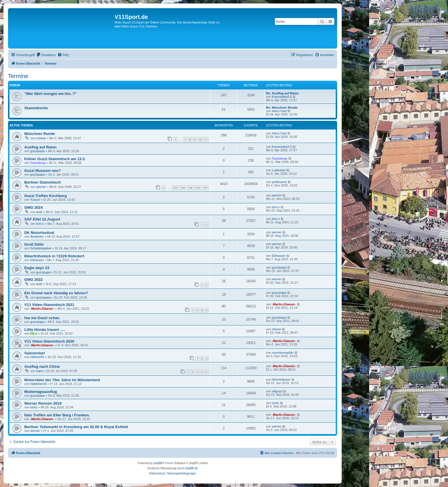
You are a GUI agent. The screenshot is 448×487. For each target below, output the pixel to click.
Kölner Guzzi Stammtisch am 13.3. (55, 159)
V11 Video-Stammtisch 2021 (49, 305)
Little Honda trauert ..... (45, 330)
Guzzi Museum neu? (42, 171)
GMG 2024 (34, 207)
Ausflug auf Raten (40, 147)
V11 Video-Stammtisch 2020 (49, 341)
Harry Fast (279, 111)
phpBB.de (191, 468)
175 (190, 188)
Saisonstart (35, 353)
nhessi (277, 329)
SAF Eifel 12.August (42, 219)
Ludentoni (279, 170)
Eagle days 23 (37, 268)
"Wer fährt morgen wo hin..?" (50, 94)
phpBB (158, 463)
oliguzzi (277, 391)
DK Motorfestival (39, 233)
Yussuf (35, 200)
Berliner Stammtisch (43, 182)
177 (205, 188)
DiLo (34, 333)
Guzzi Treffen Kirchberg (46, 196)
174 (182, 188)
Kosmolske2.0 (282, 97)
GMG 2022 (34, 280)
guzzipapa (37, 151)
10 (200, 139)
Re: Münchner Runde (282, 108)
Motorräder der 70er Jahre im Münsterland (62, 380)
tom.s (276, 207)
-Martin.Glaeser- (42, 309)
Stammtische (36, 108)
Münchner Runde (40, 134)
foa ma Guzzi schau (42, 318)
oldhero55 (37, 357)
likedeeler (37, 236)
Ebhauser (37, 260)
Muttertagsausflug (41, 392)
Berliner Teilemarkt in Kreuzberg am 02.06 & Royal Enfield (76, 427)
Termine (18, 76)
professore (279, 182)
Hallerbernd (38, 384)
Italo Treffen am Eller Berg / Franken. (57, 415)
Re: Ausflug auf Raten (282, 93)
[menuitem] (46, 55)
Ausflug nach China (42, 366)
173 (175, 188)
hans (40, 371)
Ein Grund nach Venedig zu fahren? (56, 293)
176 (198, 188)
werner (41, 187)
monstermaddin (283, 353)
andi (39, 212)
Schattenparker (41, 248)
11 (206, 139)
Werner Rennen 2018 (43, 403)
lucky (34, 407)
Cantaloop (38, 163)
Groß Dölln (34, 244)
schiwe (41, 138)
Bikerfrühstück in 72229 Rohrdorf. (55, 256)
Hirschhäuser (281, 379)
